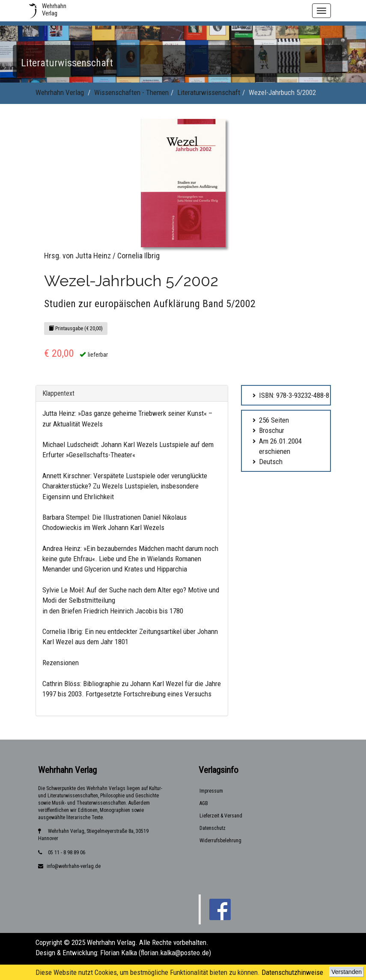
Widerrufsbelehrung (220, 841)
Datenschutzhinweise (292, 972)
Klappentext (58, 393)
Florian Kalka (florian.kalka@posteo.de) (156, 953)
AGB (204, 803)
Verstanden (347, 972)
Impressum (211, 791)
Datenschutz (213, 828)
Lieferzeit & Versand (221, 816)
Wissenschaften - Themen (131, 92)
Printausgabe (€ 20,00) (76, 329)
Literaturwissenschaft (209, 92)
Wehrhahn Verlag (60, 92)
